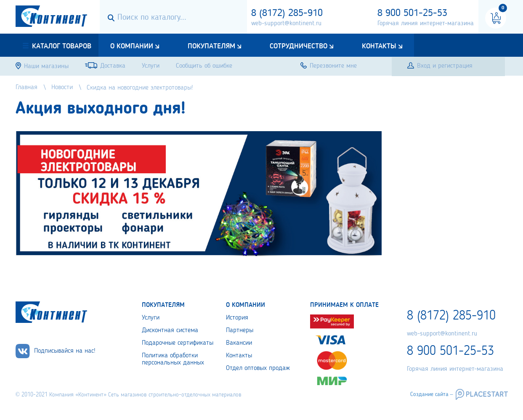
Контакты (379, 46)
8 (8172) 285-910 (287, 13)
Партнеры (240, 330)
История (237, 318)
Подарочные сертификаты (178, 343)
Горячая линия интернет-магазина (426, 24)
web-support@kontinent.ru (286, 24)
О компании (132, 46)
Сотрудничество (299, 46)
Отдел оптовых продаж (258, 368)
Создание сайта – (432, 394)
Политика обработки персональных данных (173, 359)
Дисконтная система (170, 330)
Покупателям (211, 46)
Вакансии (239, 343)
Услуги (151, 318)
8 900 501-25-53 (412, 13)
